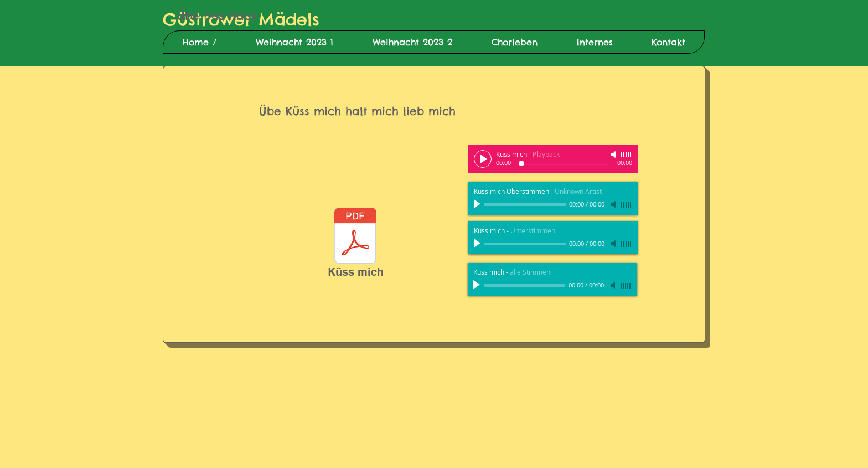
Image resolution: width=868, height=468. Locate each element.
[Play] (483, 159)
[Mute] (614, 155)
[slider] (627, 155)
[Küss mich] (355, 245)
